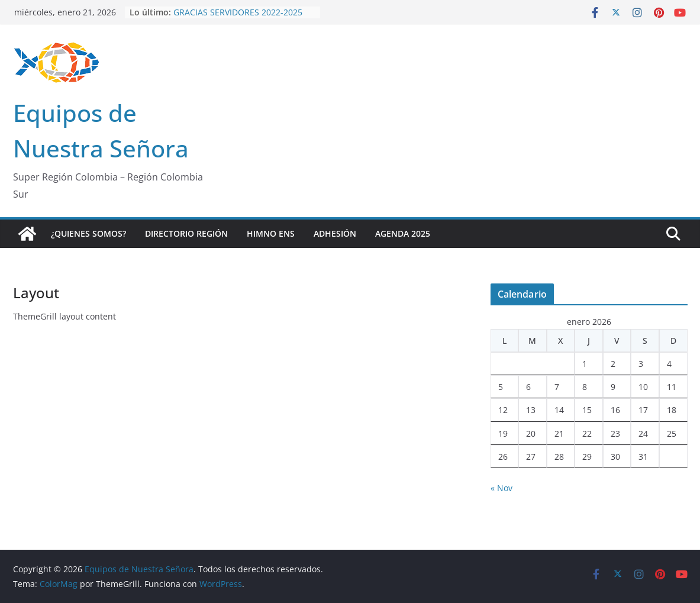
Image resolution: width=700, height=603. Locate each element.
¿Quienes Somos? (88, 233)
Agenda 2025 (403, 233)
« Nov (501, 488)
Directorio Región (186, 233)
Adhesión (335, 233)
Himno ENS (271, 233)
